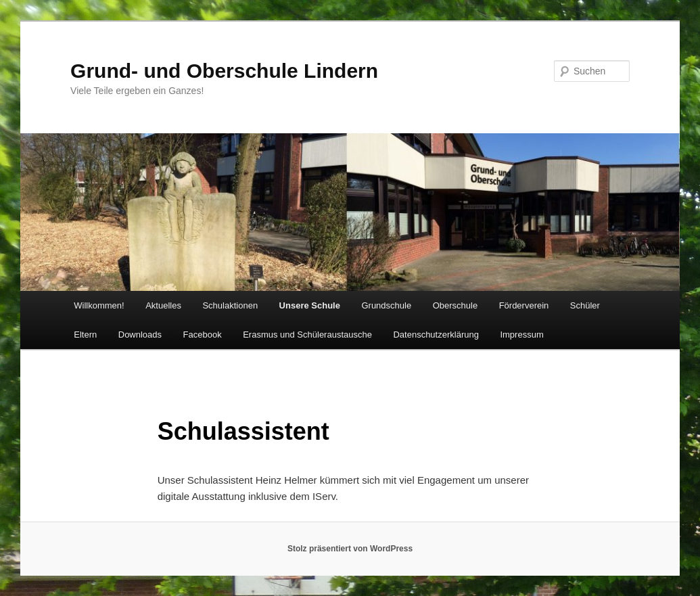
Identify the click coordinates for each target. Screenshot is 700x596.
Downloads (140, 335)
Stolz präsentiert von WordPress (350, 549)
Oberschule (455, 305)
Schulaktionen (230, 305)
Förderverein (524, 305)
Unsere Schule (310, 305)
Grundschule (386, 305)
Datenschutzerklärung (436, 335)
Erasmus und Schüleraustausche (307, 335)
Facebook (203, 335)
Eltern (85, 335)
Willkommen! (99, 305)
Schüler (585, 305)
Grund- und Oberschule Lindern (224, 71)
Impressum (521, 335)
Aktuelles (163, 305)
